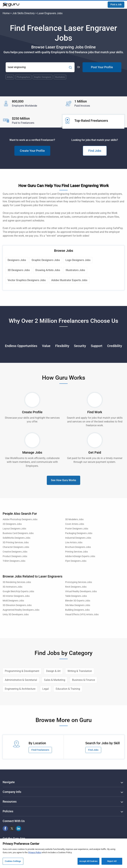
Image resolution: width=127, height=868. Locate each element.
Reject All (112, 861)
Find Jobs (95, 151)
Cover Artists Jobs (75, 524)
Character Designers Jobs (16, 547)
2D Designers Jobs (12, 524)
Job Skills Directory (23, 13)
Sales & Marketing (55, 680)
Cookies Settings (13, 861)
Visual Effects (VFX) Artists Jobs (82, 615)
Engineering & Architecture (20, 689)
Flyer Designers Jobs (76, 561)
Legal (46, 689)
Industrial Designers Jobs (78, 538)
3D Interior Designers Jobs (16, 596)
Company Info (12, 792)
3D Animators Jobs (12, 587)
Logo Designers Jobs (78, 260)
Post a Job (116, 4)
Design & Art (53, 671)
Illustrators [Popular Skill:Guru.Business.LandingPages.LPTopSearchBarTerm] (60, 77)
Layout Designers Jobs (14, 529)
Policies (8, 811)
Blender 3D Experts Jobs (78, 601)
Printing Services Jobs (76, 552)
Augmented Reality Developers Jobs (21, 610)
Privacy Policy (35, 852)
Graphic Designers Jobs (46, 260)
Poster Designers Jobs (77, 529)
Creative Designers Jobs (15, 552)
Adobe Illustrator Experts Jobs (69, 280)
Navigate (9, 782)
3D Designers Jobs (19, 270)
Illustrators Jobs (75, 270)
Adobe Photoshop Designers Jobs (20, 519)
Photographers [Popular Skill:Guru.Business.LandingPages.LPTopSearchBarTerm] (23, 77)
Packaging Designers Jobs (79, 533)
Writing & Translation (80, 671)
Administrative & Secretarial (21, 680)
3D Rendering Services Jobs (17, 582)
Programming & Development (22, 671)
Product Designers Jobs (15, 556)
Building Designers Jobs (77, 610)
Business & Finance (84, 680)
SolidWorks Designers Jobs (16, 538)
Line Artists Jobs (74, 542)
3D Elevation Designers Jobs (17, 605)
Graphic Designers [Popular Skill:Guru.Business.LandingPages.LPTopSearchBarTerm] (43, 77)
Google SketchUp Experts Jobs (18, 591)
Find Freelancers (40, 750)
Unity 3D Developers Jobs (16, 615)
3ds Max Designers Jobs (78, 605)
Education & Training (68, 689)
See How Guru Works (63, 480)
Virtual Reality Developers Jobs (81, 591)
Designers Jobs (17, 260)
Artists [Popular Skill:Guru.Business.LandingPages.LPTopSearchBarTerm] (10, 77)
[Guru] (11, 5)
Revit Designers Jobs (76, 587)
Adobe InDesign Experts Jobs (80, 556)
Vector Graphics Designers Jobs (27, 280)
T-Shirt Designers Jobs (14, 561)
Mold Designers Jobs (13, 601)
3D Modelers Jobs (74, 519)
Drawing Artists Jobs (48, 270)
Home (6, 13)
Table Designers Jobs (76, 596)
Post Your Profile (102, 67)
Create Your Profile (32, 151)
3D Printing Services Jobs (16, 542)
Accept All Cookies (88, 861)
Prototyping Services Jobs (79, 582)
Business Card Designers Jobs (18, 533)
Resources (10, 802)
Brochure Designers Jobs (78, 547)
